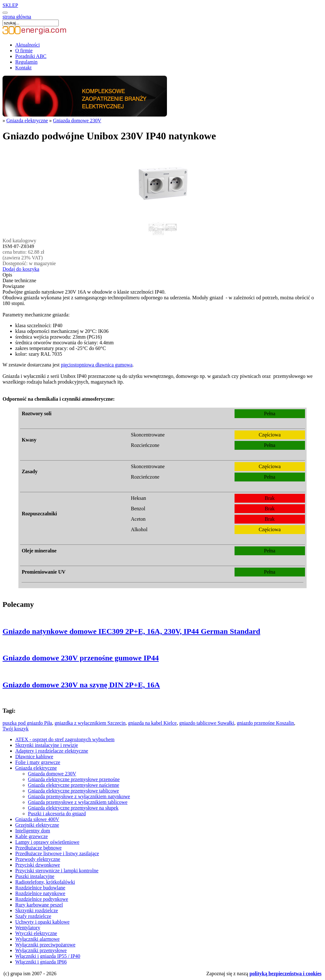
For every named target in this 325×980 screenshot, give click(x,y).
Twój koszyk (16, 729)
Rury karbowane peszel (39, 905)
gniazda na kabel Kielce (152, 723)
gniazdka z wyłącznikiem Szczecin (90, 723)
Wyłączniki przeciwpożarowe (45, 945)
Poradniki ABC (31, 56)
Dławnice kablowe (34, 757)
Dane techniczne (19, 280)
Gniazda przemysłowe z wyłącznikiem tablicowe (78, 802)
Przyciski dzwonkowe (38, 865)
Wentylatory (28, 928)
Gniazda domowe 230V (77, 121)
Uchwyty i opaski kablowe (42, 922)
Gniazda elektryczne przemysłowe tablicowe (73, 791)
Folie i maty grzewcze (38, 762)
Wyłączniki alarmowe (37, 939)
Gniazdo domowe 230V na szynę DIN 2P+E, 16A (81, 685)
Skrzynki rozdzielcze (37, 910)
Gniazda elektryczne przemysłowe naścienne (73, 785)
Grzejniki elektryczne (37, 825)
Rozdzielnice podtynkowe (42, 899)
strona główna (17, 17)
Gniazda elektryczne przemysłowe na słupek (73, 808)
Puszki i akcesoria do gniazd (57, 814)
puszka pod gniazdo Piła (27, 723)
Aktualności (27, 45)
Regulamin (26, 62)
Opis (7, 275)
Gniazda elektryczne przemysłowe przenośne (74, 779)
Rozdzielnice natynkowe (40, 893)
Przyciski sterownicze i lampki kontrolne (57, 871)
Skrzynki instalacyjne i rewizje (47, 745)
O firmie (24, 51)
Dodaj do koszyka (21, 269)
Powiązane (13, 286)
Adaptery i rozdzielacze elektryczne (52, 751)
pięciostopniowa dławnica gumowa (97, 365)
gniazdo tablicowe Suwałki (207, 723)
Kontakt (23, 68)
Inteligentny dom (33, 831)
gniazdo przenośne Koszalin (265, 723)
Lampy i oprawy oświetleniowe (47, 842)
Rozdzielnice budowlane (40, 888)
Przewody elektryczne (38, 859)
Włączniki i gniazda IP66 (41, 962)
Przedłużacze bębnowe (38, 848)
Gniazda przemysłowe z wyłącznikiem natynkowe (79, 796)
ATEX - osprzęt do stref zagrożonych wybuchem (65, 739)
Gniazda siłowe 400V (37, 819)
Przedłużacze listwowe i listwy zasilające (57, 853)
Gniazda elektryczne (27, 121)
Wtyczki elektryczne (36, 933)
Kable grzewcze (32, 836)
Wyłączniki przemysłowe (41, 950)
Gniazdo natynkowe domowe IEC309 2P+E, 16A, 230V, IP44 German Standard (131, 631)
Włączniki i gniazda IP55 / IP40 (48, 956)
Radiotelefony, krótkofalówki (45, 882)
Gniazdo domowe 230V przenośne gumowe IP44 (81, 658)
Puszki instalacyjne (35, 876)
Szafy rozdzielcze (33, 916)
